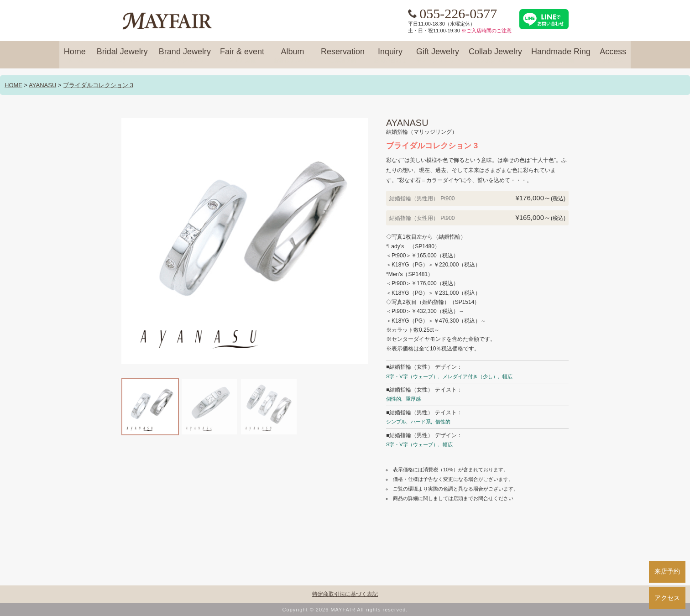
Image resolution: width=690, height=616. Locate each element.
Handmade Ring (561, 56)
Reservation (343, 56)
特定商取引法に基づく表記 (345, 594)
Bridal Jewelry (122, 56)
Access (613, 56)
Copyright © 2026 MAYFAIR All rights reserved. (345, 610)
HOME (13, 85)
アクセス (667, 598)
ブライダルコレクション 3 (98, 85)
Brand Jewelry (185, 56)
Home (75, 56)
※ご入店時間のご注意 (486, 31)
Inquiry (390, 56)
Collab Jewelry (495, 56)
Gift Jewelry (438, 56)
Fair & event (242, 56)
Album (293, 56)
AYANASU (42, 85)
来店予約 (667, 571)
